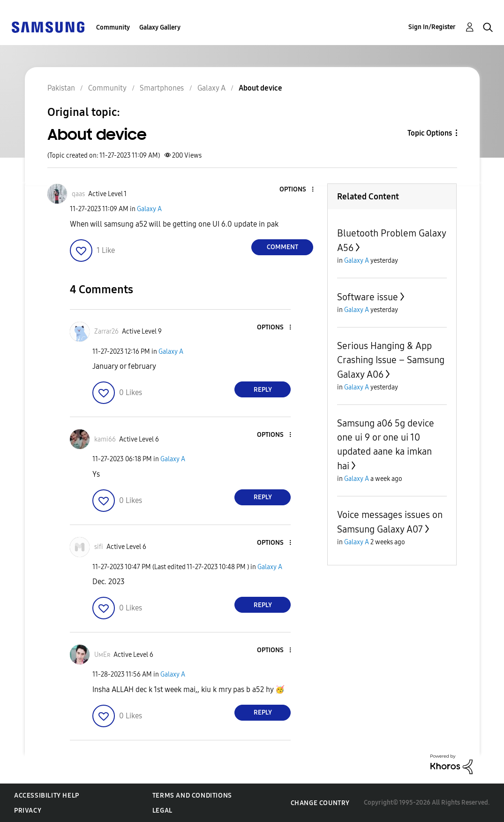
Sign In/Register (432, 27)
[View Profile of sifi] (99, 547)
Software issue (368, 297)
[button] (297, 190)
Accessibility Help (47, 795)
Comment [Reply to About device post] (282, 247)
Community (113, 27)
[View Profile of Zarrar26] (106, 331)
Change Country (320, 803)
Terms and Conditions (192, 795)
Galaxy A (149, 209)
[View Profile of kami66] (105, 439)
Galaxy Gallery (160, 27)
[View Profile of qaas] (78, 194)
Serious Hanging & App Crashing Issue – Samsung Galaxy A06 (391, 360)
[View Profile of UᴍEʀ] (102, 655)
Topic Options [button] (430, 133)
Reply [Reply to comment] (263, 390)
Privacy (28, 811)
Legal (162, 811)
